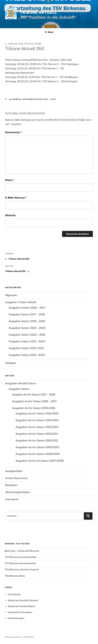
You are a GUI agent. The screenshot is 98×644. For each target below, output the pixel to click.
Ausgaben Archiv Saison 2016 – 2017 (34, 401)
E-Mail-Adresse (16, 198)
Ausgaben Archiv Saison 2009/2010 (37, 447)
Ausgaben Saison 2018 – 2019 (27, 321)
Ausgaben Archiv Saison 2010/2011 (37, 440)
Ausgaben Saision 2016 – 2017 (27, 308)
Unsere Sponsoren (16, 478)
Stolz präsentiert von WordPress (19, 637)
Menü (49, 32)
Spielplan (11, 363)
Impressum (12, 499)
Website (11, 215)
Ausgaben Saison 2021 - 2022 (39, 99)
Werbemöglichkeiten (18, 492)
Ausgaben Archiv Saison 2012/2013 (37, 427)
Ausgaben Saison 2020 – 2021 (27, 335)
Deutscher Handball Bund (22, 606)
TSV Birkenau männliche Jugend (22, 570)
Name (10, 180)
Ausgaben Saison (19, 389)
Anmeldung (14, 594)
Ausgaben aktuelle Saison (21, 383)
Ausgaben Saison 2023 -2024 (27, 355)
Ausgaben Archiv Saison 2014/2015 (37, 413)
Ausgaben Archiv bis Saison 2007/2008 (40, 461)
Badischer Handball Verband (23, 600)
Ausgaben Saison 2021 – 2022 (27, 341)
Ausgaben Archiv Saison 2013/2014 (37, 420)
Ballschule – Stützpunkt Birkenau (22, 551)
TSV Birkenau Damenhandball (20, 557)
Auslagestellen (14, 471)
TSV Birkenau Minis (15, 576)
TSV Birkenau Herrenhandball (20, 563)
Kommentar (14, 132)
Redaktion (11, 485)
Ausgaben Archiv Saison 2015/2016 (34, 408)
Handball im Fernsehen (20, 612)
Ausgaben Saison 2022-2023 (26, 348)
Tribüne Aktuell (38, 13)
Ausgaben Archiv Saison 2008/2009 (38, 454)
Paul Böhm (35, 44)
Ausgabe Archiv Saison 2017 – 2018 (34, 395)
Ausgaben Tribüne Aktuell (21, 302)
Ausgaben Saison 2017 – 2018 (27, 314)
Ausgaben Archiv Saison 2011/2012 (37, 434)
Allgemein (15, 99)
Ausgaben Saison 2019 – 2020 (27, 328)
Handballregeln (16, 618)
